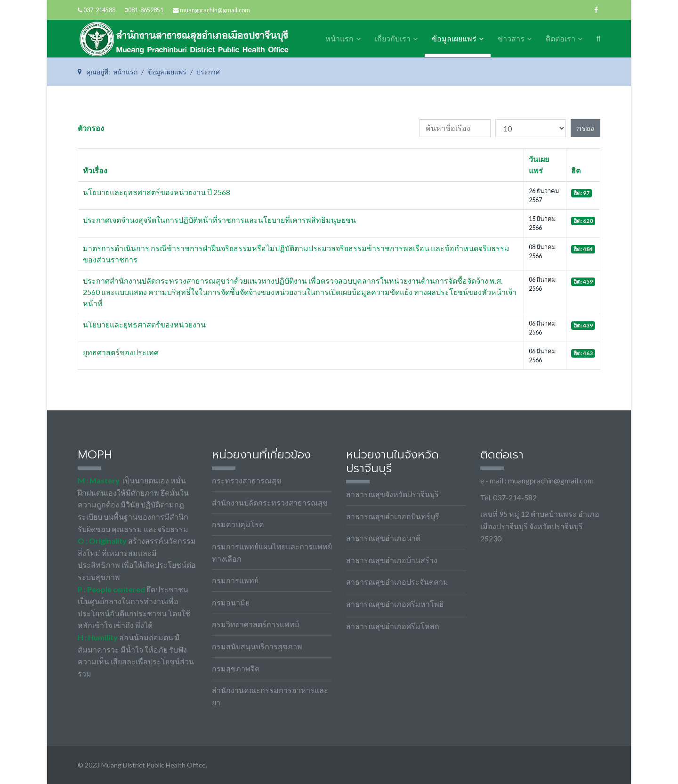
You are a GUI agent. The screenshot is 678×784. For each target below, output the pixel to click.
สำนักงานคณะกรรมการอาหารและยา (270, 696)
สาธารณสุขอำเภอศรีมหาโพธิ (395, 604)
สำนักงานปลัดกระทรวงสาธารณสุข (270, 502)
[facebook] (596, 10)
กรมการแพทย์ (235, 580)
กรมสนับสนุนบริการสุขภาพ (257, 646)
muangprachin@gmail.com (215, 10)
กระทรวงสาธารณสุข (247, 480)
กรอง (585, 128)
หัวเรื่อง (95, 170)
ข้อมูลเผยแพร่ (454, 39)
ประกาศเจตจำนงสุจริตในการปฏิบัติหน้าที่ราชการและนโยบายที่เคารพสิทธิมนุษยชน (219, 220)
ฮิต (576, 170)
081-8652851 (146, 10)
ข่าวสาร (511, 39)
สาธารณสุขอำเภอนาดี (383, 538)
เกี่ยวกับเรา (393, 39)
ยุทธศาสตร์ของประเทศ (121, 352)
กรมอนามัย (231, 602)
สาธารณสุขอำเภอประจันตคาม (397, 582)
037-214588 (99, 10)
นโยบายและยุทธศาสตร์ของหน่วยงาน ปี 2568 (157, 192)
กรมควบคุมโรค (238, 524)
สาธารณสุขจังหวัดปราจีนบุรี (392, 494)
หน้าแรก (339, 39)
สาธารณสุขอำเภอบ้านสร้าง (392, 560)
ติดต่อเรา (561, 39)
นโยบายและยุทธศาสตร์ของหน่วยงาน (144, 324)
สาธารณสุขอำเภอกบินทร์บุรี (393, 516)
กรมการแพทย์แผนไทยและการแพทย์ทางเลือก (272, 552)
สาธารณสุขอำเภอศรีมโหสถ (393, 626)
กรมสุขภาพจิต (236, 668)
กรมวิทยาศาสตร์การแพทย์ (255, 624)
